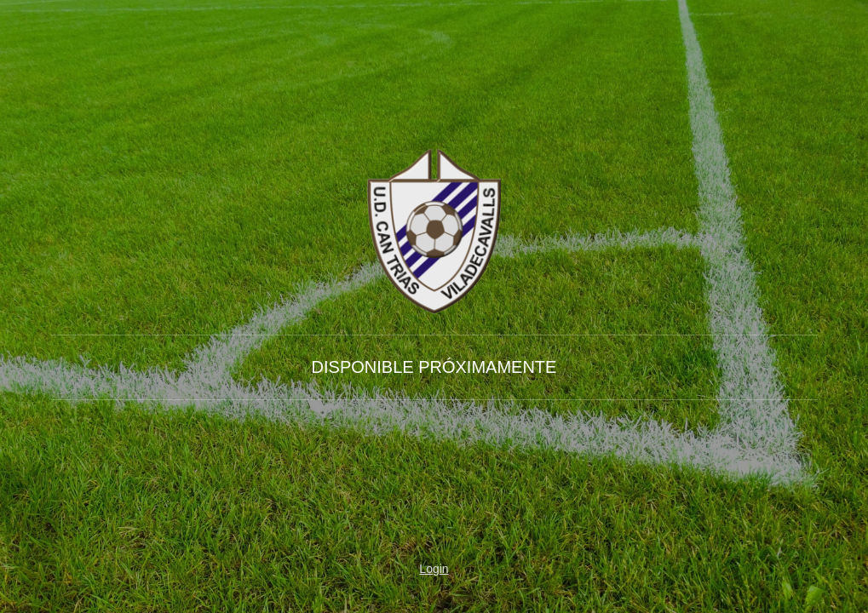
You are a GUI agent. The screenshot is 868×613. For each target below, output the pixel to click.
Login (434, 569)
